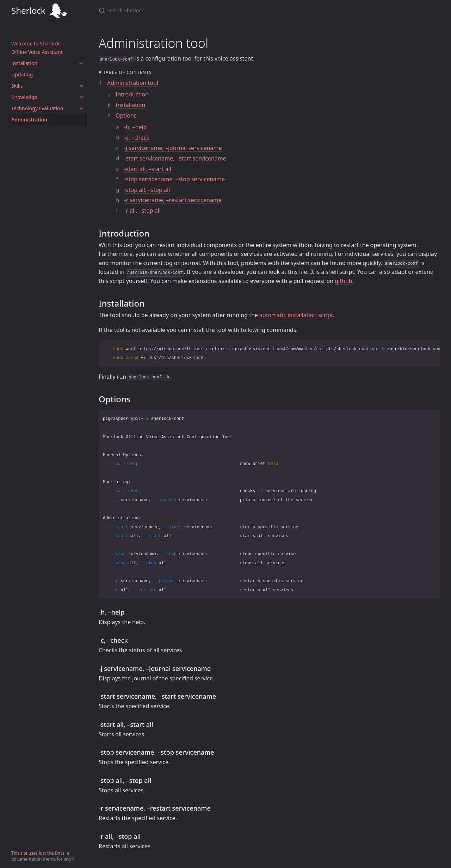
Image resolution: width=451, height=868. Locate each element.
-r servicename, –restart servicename (173, 200)
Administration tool (133, 83)
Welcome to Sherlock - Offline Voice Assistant (37, 48)
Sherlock (44, 10)
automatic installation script (296, 315)
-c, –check (137, 138)
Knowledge (24, 97)
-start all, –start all (148, 169)
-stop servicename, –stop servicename (174, 179)
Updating (22, 74)
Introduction (132, 94)
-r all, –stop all (142, 210)
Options (126, 115)
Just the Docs (52, 853)
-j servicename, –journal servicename (173, 148)
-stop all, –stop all (147, 190)
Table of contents (128, 72)
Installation (24, 63)
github (343, 281)
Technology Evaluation (37, 108)
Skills (17, 86)
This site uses (25, 853)
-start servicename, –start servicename (175, 158)
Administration (29, 119)
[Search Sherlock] (252, 10)
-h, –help (135, 127)
